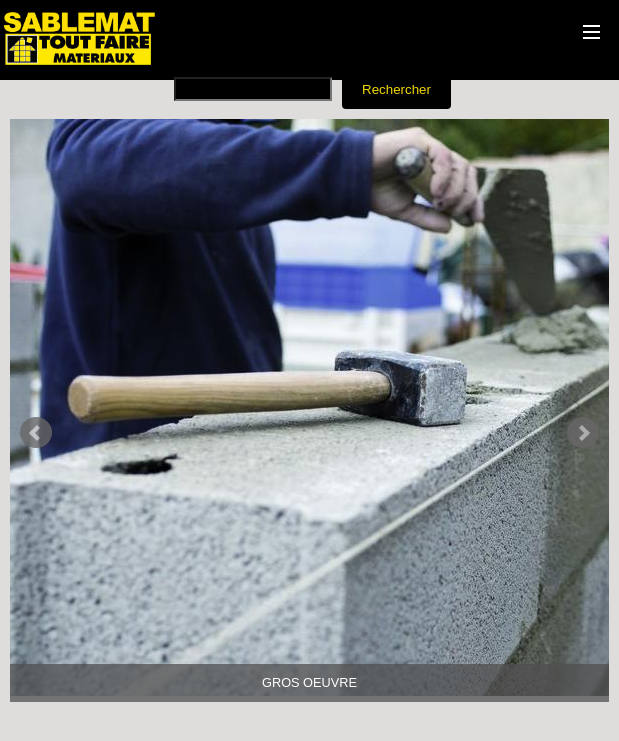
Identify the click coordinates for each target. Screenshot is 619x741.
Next (583, 433)
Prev (36, 433)
